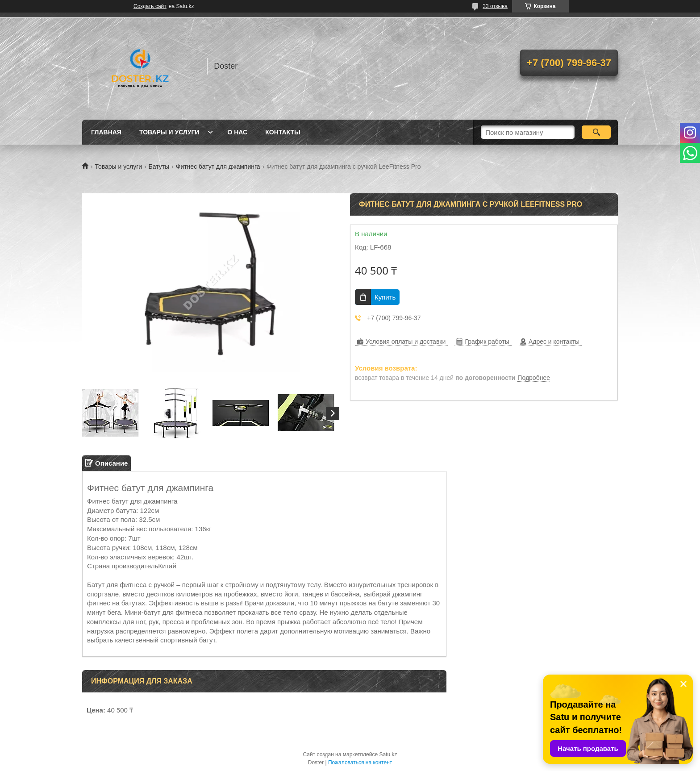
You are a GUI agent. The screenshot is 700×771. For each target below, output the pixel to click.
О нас (237, 132)
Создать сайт (150, 6)
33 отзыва (495, 6)
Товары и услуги (169, 132)
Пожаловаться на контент (360, 763)
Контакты (283, 132)
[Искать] (596, 132)
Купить (385, 297)
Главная (106, 132)
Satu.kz (388, 754)
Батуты (159, 167)
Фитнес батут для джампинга (218, 167)
